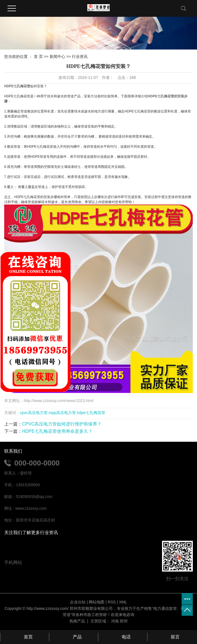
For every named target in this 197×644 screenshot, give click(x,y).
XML (123, 602)
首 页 (38, 57)
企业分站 (78, 602)
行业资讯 (80, 57)
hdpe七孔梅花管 (91, 413)
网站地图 (97, 602)
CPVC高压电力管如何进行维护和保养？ (62, 424)
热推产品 (77, 621)
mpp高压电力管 (62, 413)
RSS (112, 602)
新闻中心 (57, 57)
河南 (115, 621)
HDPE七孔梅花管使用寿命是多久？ (57, 431)
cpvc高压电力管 (34, 413)
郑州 (124, 621)
